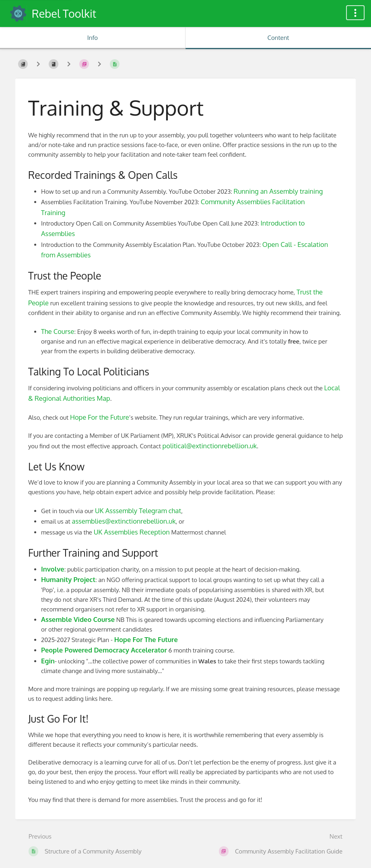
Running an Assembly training (278, 191)
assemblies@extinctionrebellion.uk (124, 521)
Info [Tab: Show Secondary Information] (93, 38)
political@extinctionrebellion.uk (210, 446)
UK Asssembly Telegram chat (138, 511)
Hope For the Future (100, 417)
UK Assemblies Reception (132, 532)
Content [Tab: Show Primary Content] (278, 38)
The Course (58, 331)
